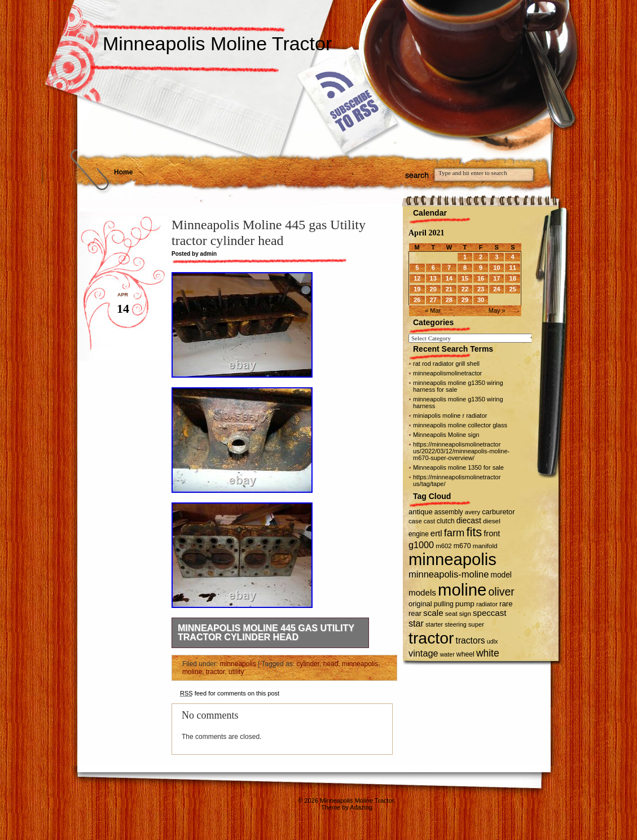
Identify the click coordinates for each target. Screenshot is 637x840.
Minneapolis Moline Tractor (217, 43)
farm (454, 533)
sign (465, 614)
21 (449, 289)
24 (497, 289)
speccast (489, 613)
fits (474, 532)
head (331, 664)
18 (513, 278)
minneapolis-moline (449, 574)
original (420, 604)
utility (236, 672)
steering (455, 624)
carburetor (498, 512)
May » (497, 310)
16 (481, 278)
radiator (487, 604)
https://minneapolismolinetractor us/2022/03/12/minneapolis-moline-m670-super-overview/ (461, 451)
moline (192, 672)
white (488, 653)
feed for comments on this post (230, 693)
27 (433, 300)
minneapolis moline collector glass (460, 425)
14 (449, 278)
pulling (444, 604)
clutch (446, 521)
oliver (502, 592)
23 (481, 289)
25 (513, 289)
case (415, 521)
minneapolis (238, 664)
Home (123, 172)
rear (415, 613)
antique (421, 512)
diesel (492, 521)
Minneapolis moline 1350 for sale (458, 467)
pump (465, 604)
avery (473, 512)
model (501, 575)
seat (451, 614)
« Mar (433, 310)
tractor (215, 672)
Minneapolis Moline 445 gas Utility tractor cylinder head (266, 633)
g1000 (421, 545)
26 (417, 300)
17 (497, 278)
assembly (449, 512)
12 (417, 278)
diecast (469, 520)
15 (465, 278)
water (447, 654)
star (416, 623)
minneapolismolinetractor (447, 373)
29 (465, 300)
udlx (493, 641)
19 (417, 289)
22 (465, 289)
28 (449, 300)
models (422, 592)
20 (433, 289)
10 (497, 268)
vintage (423, 653)
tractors (471, 640)
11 (513, 268)
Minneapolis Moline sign (446, 435)
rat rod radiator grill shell (446, 364)
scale (433, 613)
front (492, 533)
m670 (462, 546)
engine (419, 534)
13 (433, 278)
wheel (465, 654)
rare (506, 604)
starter (434, 624)
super (476, 624)
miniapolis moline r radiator (450, 415)
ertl (436, 533)
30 (481, 300)
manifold (485, 546)
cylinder (308, 664)
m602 (444, 546)
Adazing (361, 807)
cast (429, 521)
